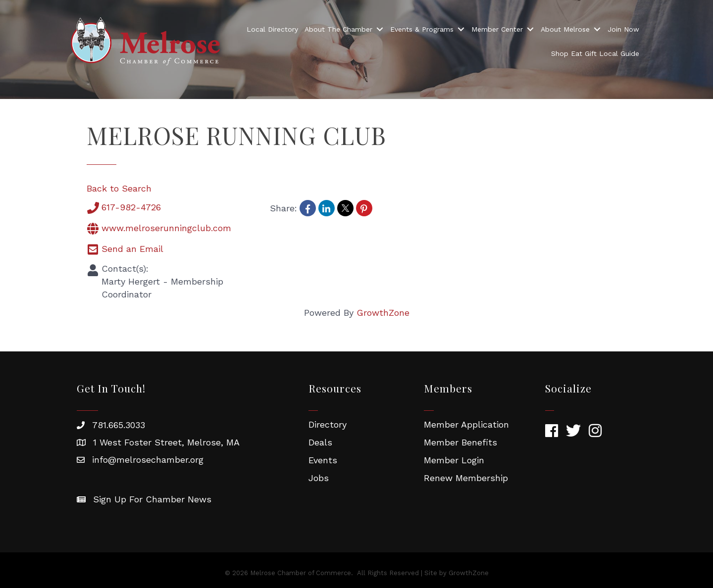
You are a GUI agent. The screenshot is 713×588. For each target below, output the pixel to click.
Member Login (454, 460)
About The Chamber (338, 29)
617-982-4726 (124, 208)
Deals (320, 442)
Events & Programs (422, 29)
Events (323, 460)
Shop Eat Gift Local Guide (595, 53)
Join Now (623, 29)
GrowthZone (383, 313)
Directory (328, 424)
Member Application (466, 424)
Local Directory (272, 29)
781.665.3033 (119, 425)
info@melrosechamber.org (148, 460)
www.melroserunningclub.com (159, 229)
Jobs (319, 478)
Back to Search (119, 188)
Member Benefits (460, 442)
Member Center (497, 29)
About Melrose (565, 29)
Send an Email (125, 249)
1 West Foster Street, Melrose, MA (166, 442)
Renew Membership (466, 478)
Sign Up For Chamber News (152, 499)
